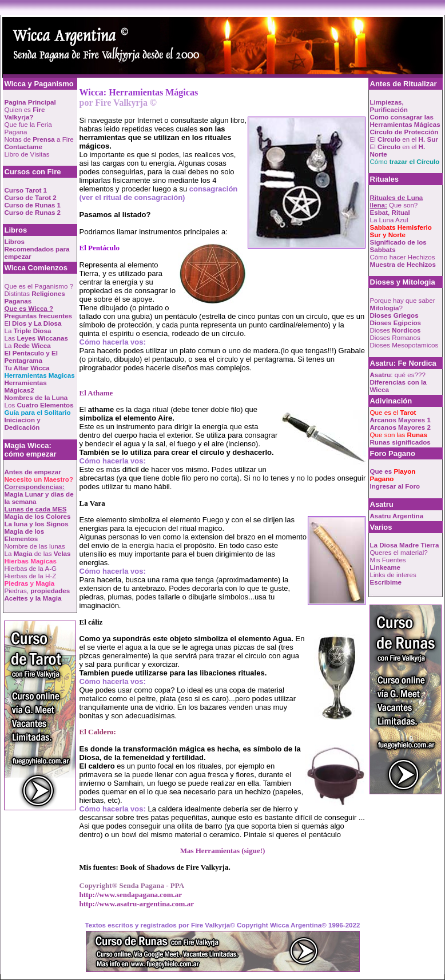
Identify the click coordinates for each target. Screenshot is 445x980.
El (33, 323)
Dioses (396, 330)
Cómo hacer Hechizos (403, 257)
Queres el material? (399, 552)
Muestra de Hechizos (403, 264)
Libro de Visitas (27, 154)
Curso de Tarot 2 (31, 197)
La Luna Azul (389, 220)
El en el (404, 139)
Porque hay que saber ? (403, 304)
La (28, 331)
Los (39, 405)
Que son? (397, 201)
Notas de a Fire (39, 139)
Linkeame (386, 567)
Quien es (25, 113)
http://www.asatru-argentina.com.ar (137, 904)
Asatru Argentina (397, 516)
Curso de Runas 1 (33, 205)
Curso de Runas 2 (33, 212)
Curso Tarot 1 (26, 190)
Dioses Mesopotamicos (404, 345)
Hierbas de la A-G (31, 568)
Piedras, (37, 591)
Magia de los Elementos (25, 535)
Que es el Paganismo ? (39, 286)
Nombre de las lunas (35, 546)
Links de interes (393, 575)
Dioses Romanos (395, 337)
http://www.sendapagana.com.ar (131, 895)
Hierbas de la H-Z (31, 576)
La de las (38, 553)
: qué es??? (398, 375)
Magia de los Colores (38, 516)
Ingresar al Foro (395, 486)
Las (36, 338)
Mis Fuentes (388, 560)
